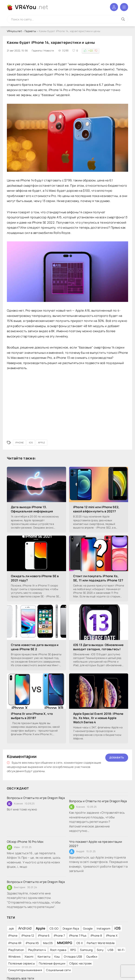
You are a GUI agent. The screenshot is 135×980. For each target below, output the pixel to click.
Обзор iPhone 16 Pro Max (25, 842)
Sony (100, 950)
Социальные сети (58, 970)
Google (88, 928)
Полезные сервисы (22, 963)
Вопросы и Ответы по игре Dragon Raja (36, 798)
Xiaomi (29, 956)
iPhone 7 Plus (78, 936)
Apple (42, 442)
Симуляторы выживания (25, 970)
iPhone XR (15, 943)
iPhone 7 (59, 936)
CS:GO (54, 928)
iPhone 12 (28, 936)
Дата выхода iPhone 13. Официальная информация (32, 509)
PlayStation (16, 950)
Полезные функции (52, 963)
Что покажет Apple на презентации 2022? (96, 844)
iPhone (19, 442)
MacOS (48, 943)
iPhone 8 (96, 936)
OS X (80, 943)
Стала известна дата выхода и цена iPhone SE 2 (35, 647)
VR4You (32, 7)
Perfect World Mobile (101, 943)
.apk (11, 928)
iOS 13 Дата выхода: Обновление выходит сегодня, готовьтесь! (98, 647)
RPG (73, 950)
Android (25, 928)
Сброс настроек (81, 963)
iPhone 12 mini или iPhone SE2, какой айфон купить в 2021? (96, 509)
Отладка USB (73, 956)
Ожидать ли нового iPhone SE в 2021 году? (35, 578)
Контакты (44, 956)
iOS (31, 442)
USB (110, 950)
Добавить (117, 758)
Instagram (103, 928)
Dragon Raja (71, 928)
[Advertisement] (67, 403)
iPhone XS (32, 943)
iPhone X (112, 936)
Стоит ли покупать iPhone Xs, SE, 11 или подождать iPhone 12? (98, 578)
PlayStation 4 (37, 950)
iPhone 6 (44, 936)
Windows (14, 956)
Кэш (57, 956)
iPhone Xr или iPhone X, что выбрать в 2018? (32, 716)
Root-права (58, 950)
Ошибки (92, 956)
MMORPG (65, 943)
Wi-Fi (121, 950)
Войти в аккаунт (114, 7)
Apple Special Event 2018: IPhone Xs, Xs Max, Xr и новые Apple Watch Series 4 (98, 718)
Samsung (86, 950)
